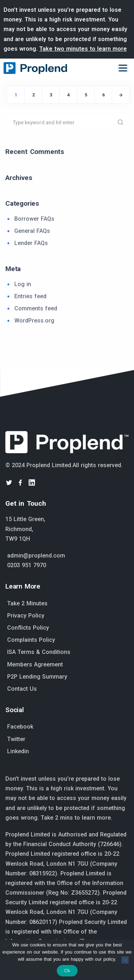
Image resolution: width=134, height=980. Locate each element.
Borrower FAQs (34, 219)
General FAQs (32, 231)
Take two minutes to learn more (83, 49)
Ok (67, 971)
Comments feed (36, 308)
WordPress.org (34, 321)
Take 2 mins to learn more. (76, 818)
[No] (125, 960)
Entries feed (30, 296)
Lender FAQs (31, 243)
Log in (23, 284)
